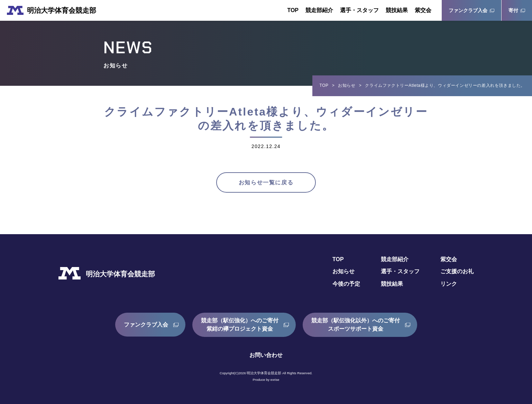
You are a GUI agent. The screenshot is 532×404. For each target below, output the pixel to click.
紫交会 (423, 10)
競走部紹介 (319, 10)
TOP (293, 10)
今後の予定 (346, 284)
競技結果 (397, 10)
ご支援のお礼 (457, 272)
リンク (449, 284)
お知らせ (347, 85)
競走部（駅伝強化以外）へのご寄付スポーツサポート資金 (356, 325)
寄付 (513, 10)
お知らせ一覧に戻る (266, 182)
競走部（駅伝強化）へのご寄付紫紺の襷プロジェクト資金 (240, 325)
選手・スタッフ (359, 10)
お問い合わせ (266, 355)
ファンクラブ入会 (468, 10)
